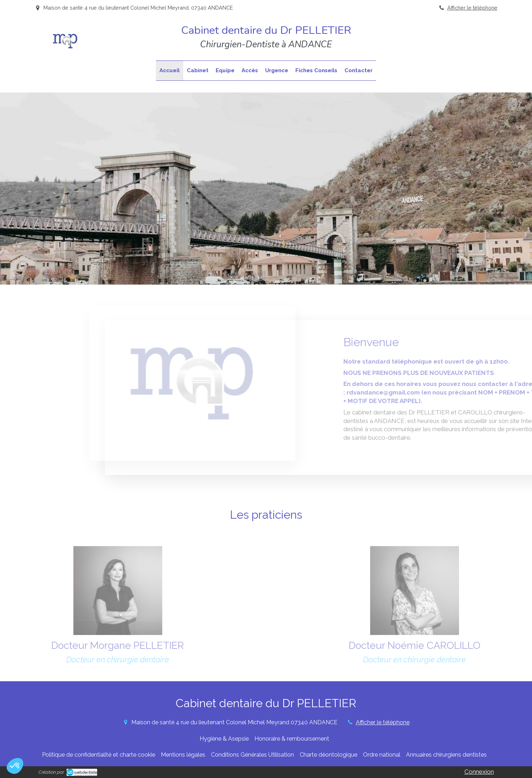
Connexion (479, 772)
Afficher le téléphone (472, 8)
